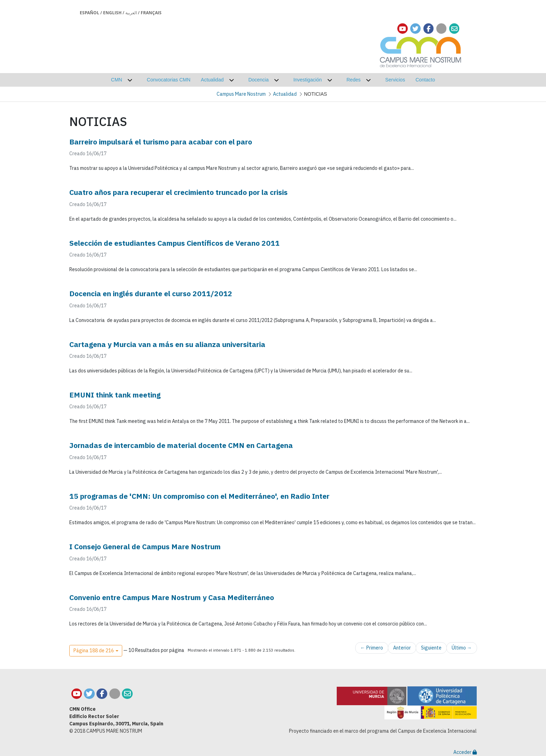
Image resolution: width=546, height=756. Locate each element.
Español (89, 13)
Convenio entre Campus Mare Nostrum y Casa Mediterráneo (172, 597)
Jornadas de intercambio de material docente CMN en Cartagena (181, 445)
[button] (96, 651)
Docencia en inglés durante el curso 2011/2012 (151, 293)
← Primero (372, 648)
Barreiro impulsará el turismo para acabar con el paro (161, 142)
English (112, 13)
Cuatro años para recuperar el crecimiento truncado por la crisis (178, 192)
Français (151, 13)
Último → (462, 648)
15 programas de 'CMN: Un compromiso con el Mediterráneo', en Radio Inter (199, 496)
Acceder (465, 752)
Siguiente (431, 648)
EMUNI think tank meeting (115, 395)
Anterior (402, 648)
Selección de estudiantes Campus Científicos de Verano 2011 (174, 243)
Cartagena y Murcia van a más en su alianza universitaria (167, 344)
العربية (131, 13)
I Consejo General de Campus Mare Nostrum (145, 546)
